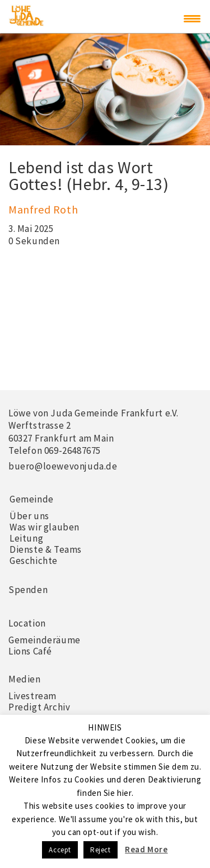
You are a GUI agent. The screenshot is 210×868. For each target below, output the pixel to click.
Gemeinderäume (45, 640)
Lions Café (30, 651)
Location (27, 623)
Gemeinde (32, 499)
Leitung (26, 538)
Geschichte (34, 561)
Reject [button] (101, 850)
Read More (146, 849)
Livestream (32, 696)
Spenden (28, 590)
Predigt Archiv (39, 707)
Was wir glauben (45, 527)
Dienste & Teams (46, 549)
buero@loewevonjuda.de (63, 466)
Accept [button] (60, 850)
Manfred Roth (43, 209)
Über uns (29, 516)
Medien (25, 679)
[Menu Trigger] (192, 18)
